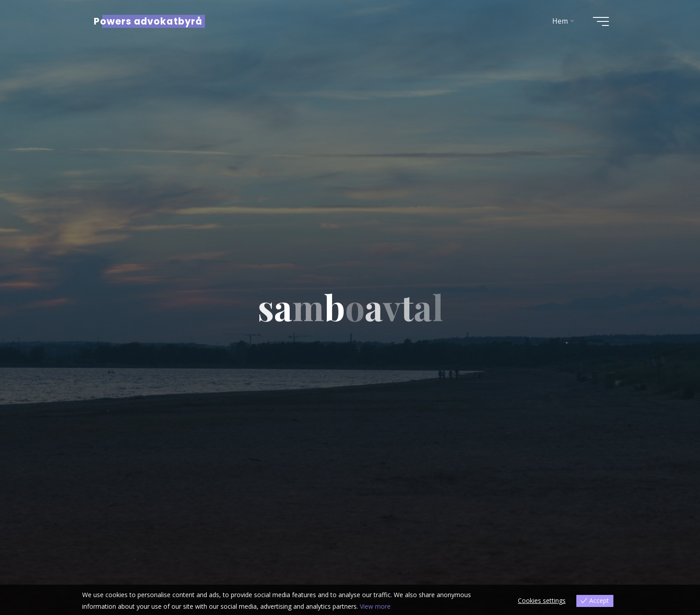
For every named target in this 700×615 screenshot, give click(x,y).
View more (375, 606)
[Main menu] (601, 21)
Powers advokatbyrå (148, 21)
